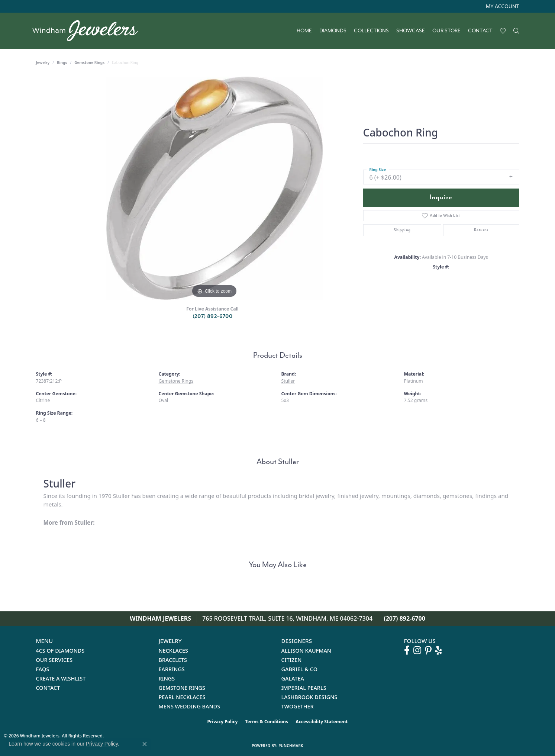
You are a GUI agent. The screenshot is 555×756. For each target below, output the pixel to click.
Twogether (298, 706)
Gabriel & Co (299, 669)
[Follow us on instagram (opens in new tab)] (417, 650)
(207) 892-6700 (213, 316)
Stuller (288, 381)
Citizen (292, 660)
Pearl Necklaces (182, 697)
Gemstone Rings (89, 62)
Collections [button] (371, 31)
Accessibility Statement (322, 722)
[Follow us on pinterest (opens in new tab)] (428, 650)
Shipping (402, 230)
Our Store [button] (446, 31)
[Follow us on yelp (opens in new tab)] (439, 650)
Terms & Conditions (267, 722)
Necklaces (173, 651)
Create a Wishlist (61, 678)
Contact (480, 31)
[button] (502, 6)
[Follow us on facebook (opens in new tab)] (407, 650)
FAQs (43, 669)
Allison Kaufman (306, 651)
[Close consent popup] (145, 744)
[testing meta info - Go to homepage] (89, 31)
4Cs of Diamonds (60, 651)
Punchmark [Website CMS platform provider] (291, 746)
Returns (481, 230)
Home (304, 31)
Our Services (54, 660)
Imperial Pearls (304, 688)
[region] (214, 188)
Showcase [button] (411, 31)
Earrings (172, 669)
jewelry (43, 62)
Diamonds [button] (333, 31)
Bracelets (173, 660)
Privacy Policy (223, 722)
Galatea (293, 678)
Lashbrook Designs (309, 697)
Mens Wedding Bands (190, 706)
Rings (62, 62)
